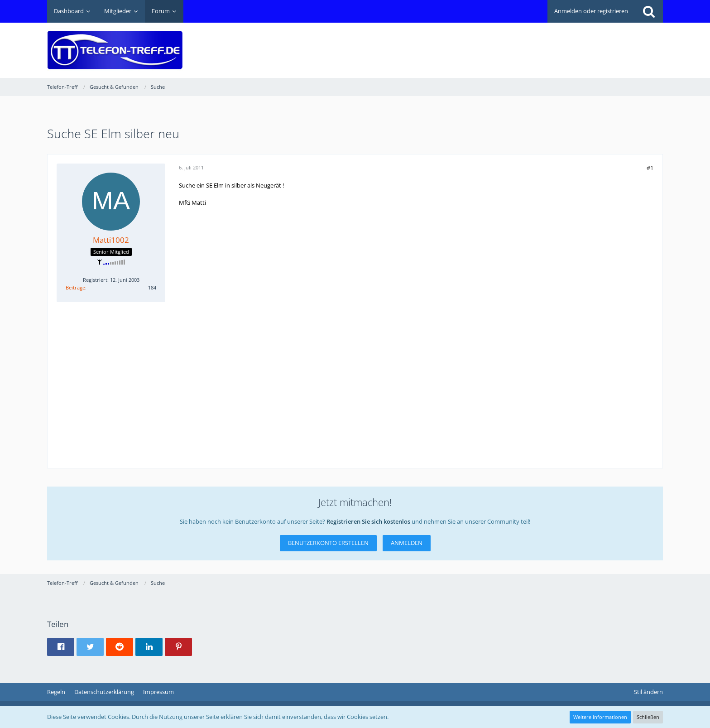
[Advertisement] (498, 43)
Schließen (648, 717)
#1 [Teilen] (650, 168)
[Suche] (649, 11)
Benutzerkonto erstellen (328, 543)
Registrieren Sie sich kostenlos (368, 521)
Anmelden (407, 543)
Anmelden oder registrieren (591, 11)
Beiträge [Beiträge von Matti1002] (75, 287)
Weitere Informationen (600, 717)
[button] (61, 647)
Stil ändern (648, 692)
